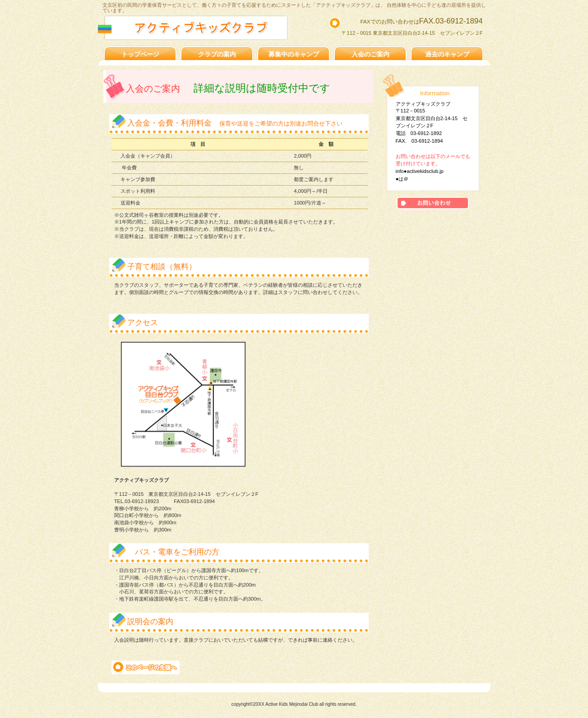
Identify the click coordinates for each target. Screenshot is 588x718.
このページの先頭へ (146, 667)
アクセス (433, 203)
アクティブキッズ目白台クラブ (205, 28)
